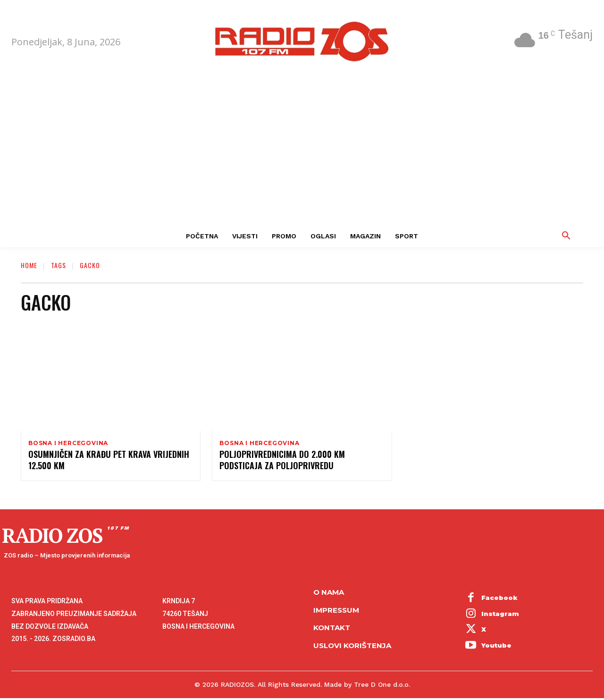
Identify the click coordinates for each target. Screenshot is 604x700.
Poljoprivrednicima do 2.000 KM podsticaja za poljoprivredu (282, 461)
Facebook (499, 599)
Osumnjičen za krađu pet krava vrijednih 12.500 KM (109, 461)
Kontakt (332, 629)
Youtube (496, 647)
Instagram (500, 615)
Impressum (336, 611)
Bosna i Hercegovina (68, 443)
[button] (566, 236)
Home (29, 265)
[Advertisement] (302, 154)
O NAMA (329, 594)
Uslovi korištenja (352, 647)
